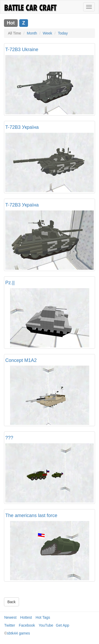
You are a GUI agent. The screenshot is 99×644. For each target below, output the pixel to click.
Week (48, 33)
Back (11, 602)
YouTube (46, 625)
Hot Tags (43, 617)
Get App (63, 625)
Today (63, 33)
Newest (10, 617)
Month (32, 33)
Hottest (26, 617)
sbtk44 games (18, 633)
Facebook (27, 625)
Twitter (10, 625)
